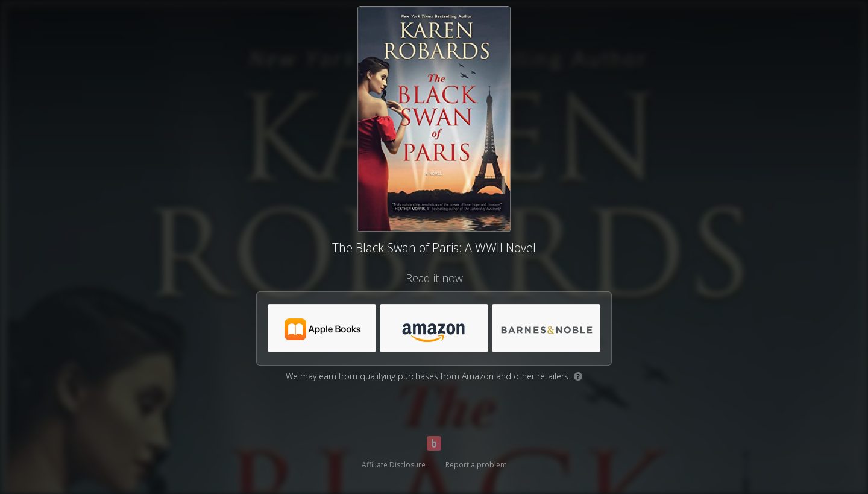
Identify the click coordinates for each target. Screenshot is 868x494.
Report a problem (476, 465)
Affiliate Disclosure (394, 465)
